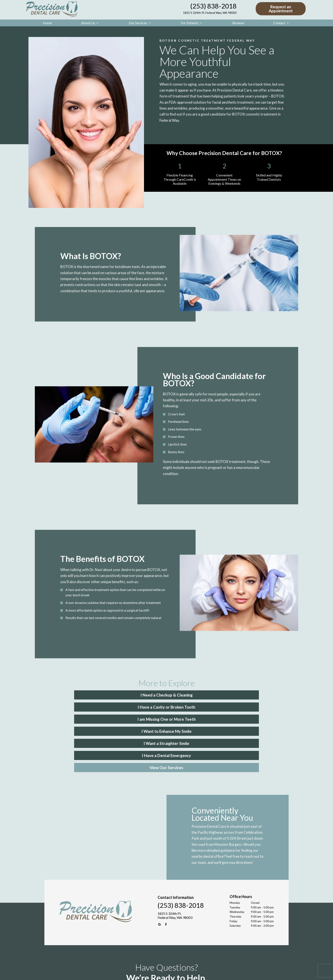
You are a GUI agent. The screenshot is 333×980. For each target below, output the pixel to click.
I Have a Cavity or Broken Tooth (167, 694)
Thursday (236, 866)
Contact (282, 23)
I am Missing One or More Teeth (243, 694)
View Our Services (167, 717)
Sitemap (156, 974)
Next (233, 945)
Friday (234, 870)
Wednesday (237, 861)
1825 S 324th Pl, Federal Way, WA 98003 (210, 13)
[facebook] (166, 874)
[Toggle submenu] (97, 23)
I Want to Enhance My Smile (90, 706)
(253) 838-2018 (213, 6)
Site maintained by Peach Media (200, 974)
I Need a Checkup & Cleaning (90, 694)
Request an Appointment (281, 9)
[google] (160, 874)
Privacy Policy (171, 974)
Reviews (238, 23)
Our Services (140, 23)
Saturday (235, 875)
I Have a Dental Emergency (243, 706)
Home (47, 23)
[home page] (51, 9)
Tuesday (235, 856)
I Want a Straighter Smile (167, 706)
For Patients (192, 23)
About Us (90, 23)
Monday (235, 852)
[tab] (148, 957)
